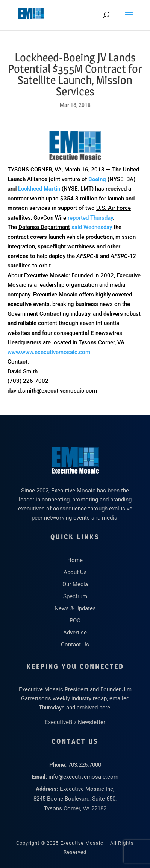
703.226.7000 (85, 765)
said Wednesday (92, 227)
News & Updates (75, 608)
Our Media (75, 584)
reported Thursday (90, 218)
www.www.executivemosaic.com (49, 352)
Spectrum (75, 596)
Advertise (75, 633)
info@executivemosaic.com (83, 777)
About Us (75, 572)
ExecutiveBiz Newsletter (75, 722)
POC (75, 620)
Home (75, 560)
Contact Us (75, 645)
